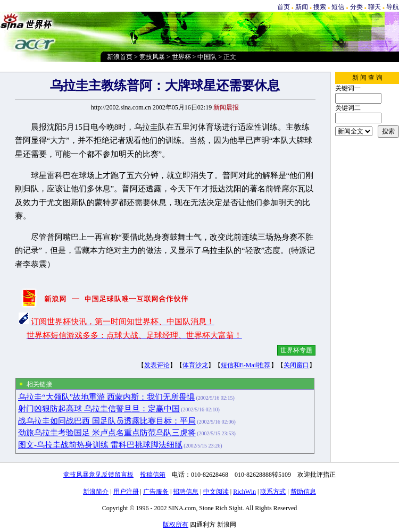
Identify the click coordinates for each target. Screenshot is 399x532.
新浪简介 (96, 492)
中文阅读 (216, 492)
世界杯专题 (296, 350)
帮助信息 (303, 492)
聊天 (375, 7)
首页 (284, 7)
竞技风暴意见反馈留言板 (98, 475)
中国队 (207, 57)
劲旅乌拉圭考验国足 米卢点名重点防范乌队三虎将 (107, 433)
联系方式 (273, 492)
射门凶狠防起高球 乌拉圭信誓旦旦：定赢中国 (99, 409)
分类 (356, 7)
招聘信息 (186, 492)
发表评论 (157, 365)
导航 (393, 7)
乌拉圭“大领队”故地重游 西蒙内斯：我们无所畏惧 (106, 397)
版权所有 (176, 525)
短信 (338, 7)
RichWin (244, 492)
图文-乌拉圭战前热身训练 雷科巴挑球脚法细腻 (100, 445)
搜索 (320, 7)
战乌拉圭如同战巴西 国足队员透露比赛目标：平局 (107, 421)
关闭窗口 (296, 365)
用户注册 (126, 492)
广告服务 (156, 492)
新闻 (302, 7)
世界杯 (181, 57)
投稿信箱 (153, 475)
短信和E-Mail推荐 (246, 365)
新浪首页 (120, 57)
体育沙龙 (195, 365)
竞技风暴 (152, 57)
